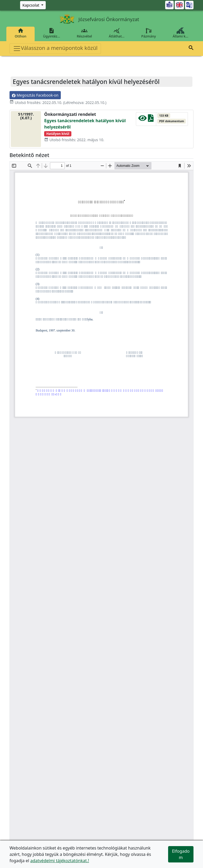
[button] (191, 49)
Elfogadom (181, 854)
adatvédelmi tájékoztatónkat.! (59, 861)
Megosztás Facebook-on (35, 95)
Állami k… (181, 33)
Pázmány (149, 33)
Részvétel (84, 33)
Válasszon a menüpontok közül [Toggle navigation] (55, 48)
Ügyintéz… (52, 33)
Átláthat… (117, 33)
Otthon (20, 33)
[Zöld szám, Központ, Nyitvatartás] (33, 5)
